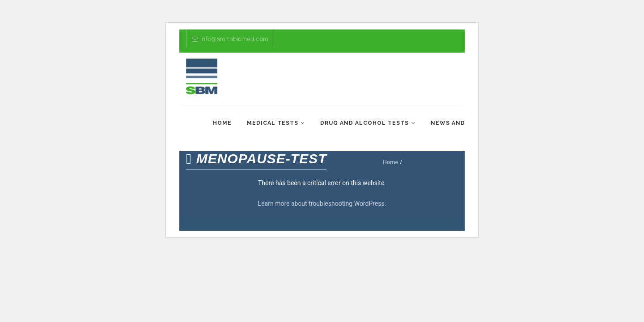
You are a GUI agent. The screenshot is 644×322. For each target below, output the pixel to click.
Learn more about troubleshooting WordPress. (322, 203)
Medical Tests (273, 123)
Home (222, 123)
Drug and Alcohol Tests (364, 123)
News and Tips (456, 123)
